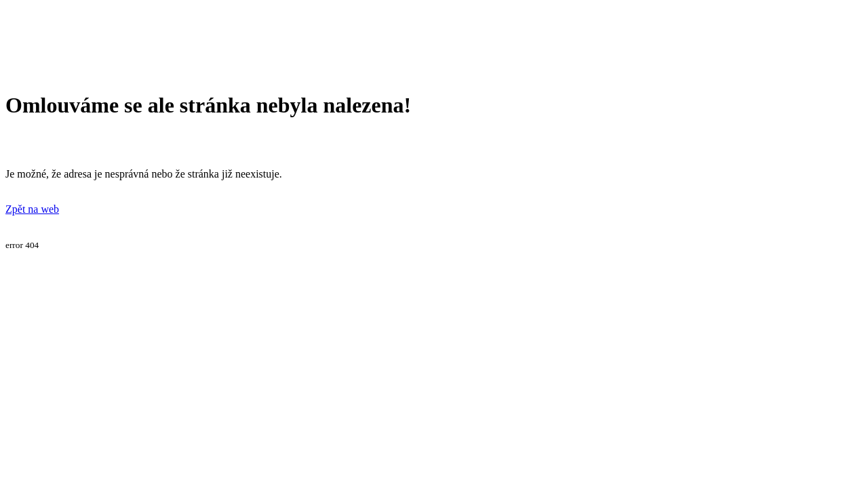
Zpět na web (32, 209)
